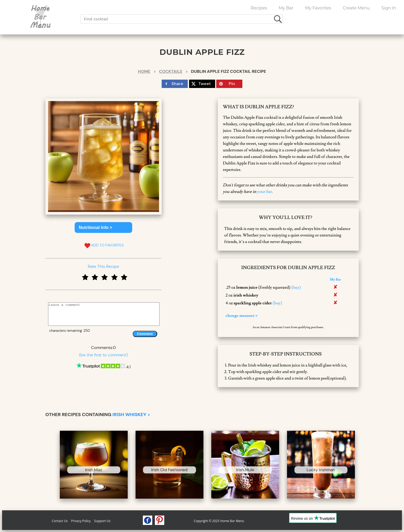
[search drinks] (278, 19)
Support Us (102, 521)
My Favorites (318, 8)
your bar (264, 192)
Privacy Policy (81, 521)
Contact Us (60, 521)
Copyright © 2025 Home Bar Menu (219, 521)
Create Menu (356, 8)
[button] (104, 227)
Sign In (389, 8)
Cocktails (171, 71)
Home (144, 71)
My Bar (286, 8)
